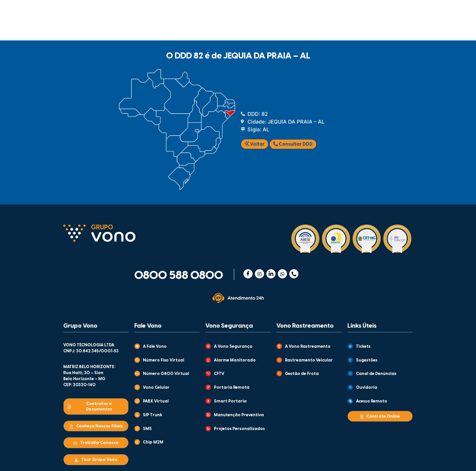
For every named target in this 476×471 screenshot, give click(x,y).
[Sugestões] (350, 360)
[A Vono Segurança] (208, 346)
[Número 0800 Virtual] (137, 374)
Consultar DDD (293, 144)
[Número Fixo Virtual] (137, 360)
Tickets (363, 347)
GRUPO (176, 8)
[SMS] (137, 429)
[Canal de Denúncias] (350, 374)
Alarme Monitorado (235, 360)
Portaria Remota (232, 388)
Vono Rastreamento (305, 326)
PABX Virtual (156, 401)
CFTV (219, 374)
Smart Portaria (230, 401)
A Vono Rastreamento (308, 347)
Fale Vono (148, 326)
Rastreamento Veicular (309, 360)
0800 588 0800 (179, 276)
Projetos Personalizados (239, 429)
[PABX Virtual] (137, 401)
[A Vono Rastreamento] (279, 346)
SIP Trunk (153, 415)
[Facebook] (248, 274)
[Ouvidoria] (350, 387)
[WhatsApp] (282, 274)
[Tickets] (350, 346)
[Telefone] (294, 274)
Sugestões (367, 360)
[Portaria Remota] (208, 387)
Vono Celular (156, 388)
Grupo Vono (80, 326)
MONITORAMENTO (274, 28)
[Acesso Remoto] (350, 401)
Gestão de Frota (302, 374)
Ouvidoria (367, 388)
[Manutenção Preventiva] (208, 415)
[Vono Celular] (137, 387)
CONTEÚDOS (227, 8)
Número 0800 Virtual (166, 374)
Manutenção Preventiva (239, 415)
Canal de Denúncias (376, 374)
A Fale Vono (155, 347)
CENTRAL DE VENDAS (343, 8)
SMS (147, 429)
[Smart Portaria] (208, 401)
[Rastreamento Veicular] (279, 360)
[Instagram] (259, 274)
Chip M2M (153, 442)
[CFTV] (208, 374)
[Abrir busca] (405, 27)
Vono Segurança (229, 326)
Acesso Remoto (372, 401)
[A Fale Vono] (137, 346)
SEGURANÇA (152, 28)
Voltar (255, 144)
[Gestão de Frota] (279, 374)
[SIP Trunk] (137, 415)
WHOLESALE (333, 28)
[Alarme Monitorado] (208, 360)
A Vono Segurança (233, 347)
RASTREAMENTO (210, 28)
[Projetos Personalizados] (208, 429)
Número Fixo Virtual (164, 360)
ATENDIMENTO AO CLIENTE (286, 8)
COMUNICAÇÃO (95, 28)
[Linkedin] (271, 274)
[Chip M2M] (137, 442)
